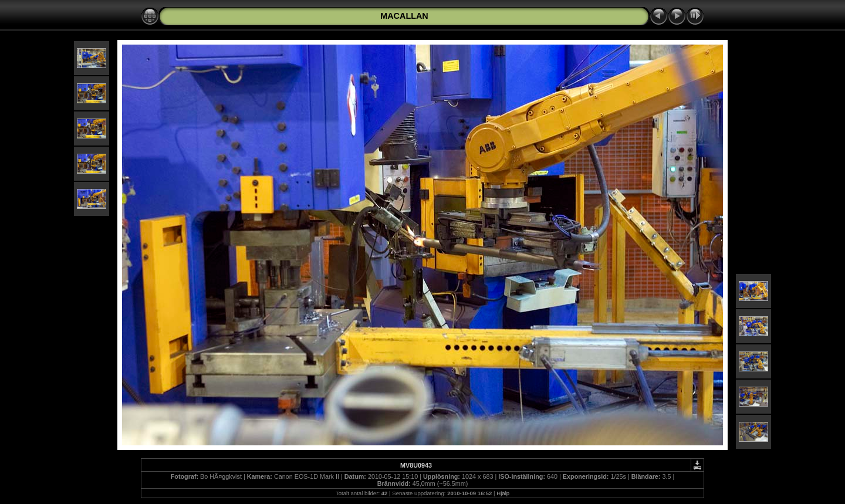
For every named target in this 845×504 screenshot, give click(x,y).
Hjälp (503, 493)
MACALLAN (404, 16)
